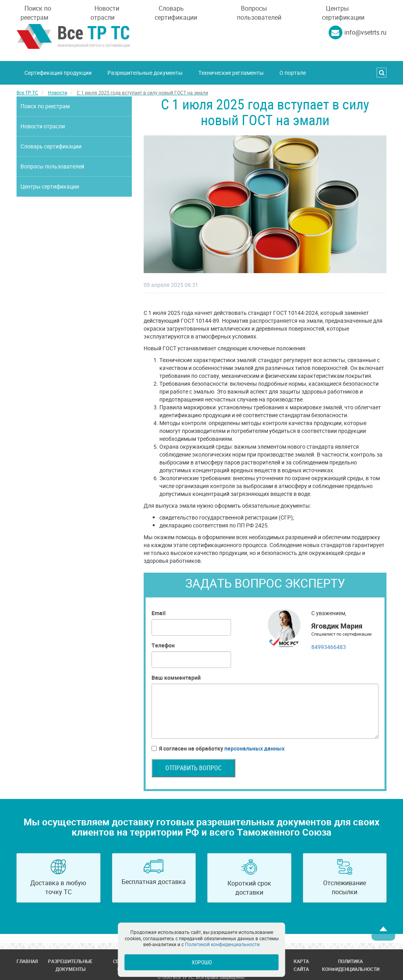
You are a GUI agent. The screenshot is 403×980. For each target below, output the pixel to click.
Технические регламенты (231, 73)
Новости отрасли (105, 13)
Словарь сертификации (176, 13)
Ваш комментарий (176, 678)
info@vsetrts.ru (365, 32)
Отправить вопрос (193, 768)
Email (159, 613)
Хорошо (202, 962)
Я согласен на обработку (218, 749)
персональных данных (254, 748)
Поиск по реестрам (36, 13)
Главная (27, 961)
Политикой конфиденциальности (222, 944)
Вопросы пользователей (259, 13)
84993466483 (329, 647)
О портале (293, 73)
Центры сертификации (343, 13)
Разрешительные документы (145, 73)
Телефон (163, 645)
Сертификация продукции (58, 73)
